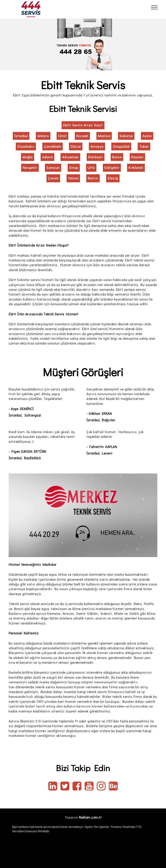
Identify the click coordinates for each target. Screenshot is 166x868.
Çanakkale (53, 146)
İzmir (62, 136)
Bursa (117, 157)
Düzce (76, 146)
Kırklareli (136, 167)
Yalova (73, 178)
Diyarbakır (26, 146)
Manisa (104, 136)
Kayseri (137, 157)
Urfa (91, 167)
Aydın (147, 136)
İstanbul (21, 136)
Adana (47, 157)
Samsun (53, 167)
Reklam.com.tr (90, 817)
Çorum (53, 178)
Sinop (74, 167)
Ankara (43, 136)
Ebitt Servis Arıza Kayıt (83, 125)
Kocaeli (82, 136)
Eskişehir (112, 167)
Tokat (144, 146)
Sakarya (126, 136)
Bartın (93, 178)
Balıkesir (96, 157)
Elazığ (113, 178)
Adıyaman (70, 157)
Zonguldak (121, 146)
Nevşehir (30, 167)
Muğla (28, 157)
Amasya (97, 146)
